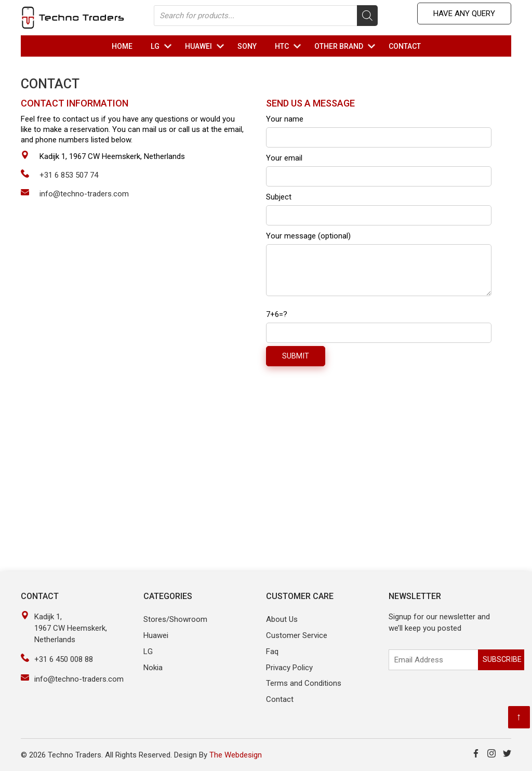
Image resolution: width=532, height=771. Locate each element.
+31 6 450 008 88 (64, 659)
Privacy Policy (289, 668)
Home (122, 46)
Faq (272, 652)
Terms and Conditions (304, 683)
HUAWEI (206, 46)
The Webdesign (236, 755)
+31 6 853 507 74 (69, 175)
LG (163, 46)
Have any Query (464, 14)
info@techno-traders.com (84, 194)
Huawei (156, 635)
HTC (289, 46)
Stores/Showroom (175, 619)
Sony (247, 46)
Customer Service (297, 635)
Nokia (153, 668)
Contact (405, 46)
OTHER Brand (346, 46)
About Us (282, 619)
